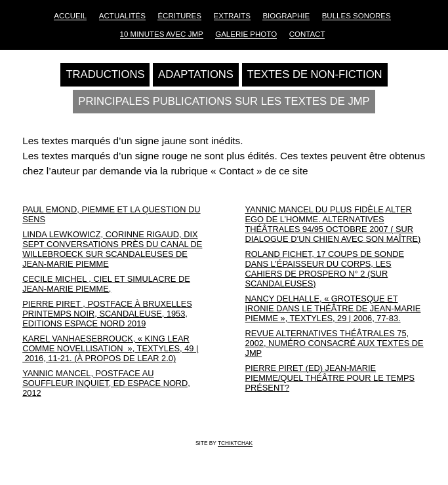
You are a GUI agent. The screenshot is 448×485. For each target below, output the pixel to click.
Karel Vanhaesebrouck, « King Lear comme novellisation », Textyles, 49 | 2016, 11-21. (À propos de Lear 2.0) (110, 348)
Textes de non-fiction (315, 74)
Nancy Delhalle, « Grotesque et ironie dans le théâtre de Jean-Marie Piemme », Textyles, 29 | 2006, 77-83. (333, 308)
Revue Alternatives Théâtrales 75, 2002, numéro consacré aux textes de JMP (335, 343)
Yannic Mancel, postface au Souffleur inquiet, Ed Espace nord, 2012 (106, 383)
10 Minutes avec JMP (162, 34)
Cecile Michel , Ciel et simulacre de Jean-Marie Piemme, (106, 284)
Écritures (179, 16)
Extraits (232, 16)
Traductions (105, 74)
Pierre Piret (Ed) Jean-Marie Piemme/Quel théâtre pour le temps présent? (330, 378)
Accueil (70, 16)
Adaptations (196, 74)
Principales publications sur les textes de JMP (224, 101)
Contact (307, 34)
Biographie (286, 16)
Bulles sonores (356, 16)
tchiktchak (235, 443)
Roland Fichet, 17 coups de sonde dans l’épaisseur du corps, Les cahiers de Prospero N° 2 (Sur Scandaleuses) (325, 269)
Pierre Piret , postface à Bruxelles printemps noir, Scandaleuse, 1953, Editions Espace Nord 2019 (107, 314)
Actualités (122, 16)
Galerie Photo (246, 34)
